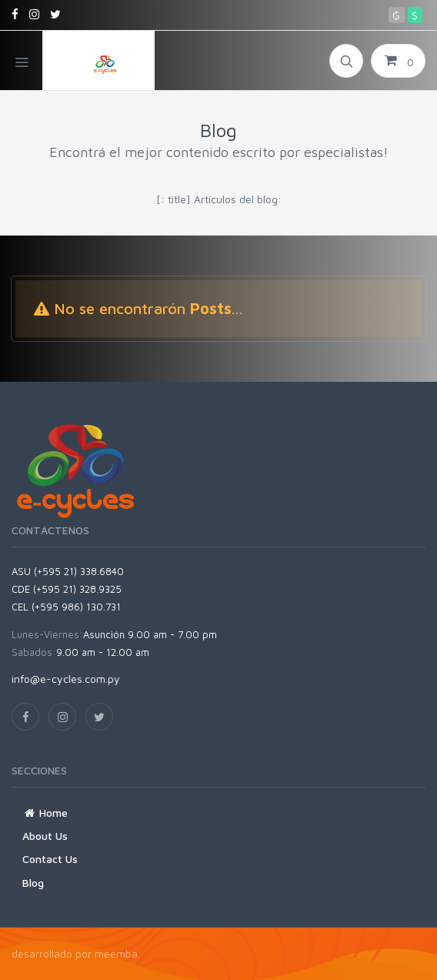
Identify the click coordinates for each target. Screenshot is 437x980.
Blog (33, 883)
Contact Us (50, 859)
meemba (116, 953)
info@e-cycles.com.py (66, 679)
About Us (45, 836)
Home (45, 813)
